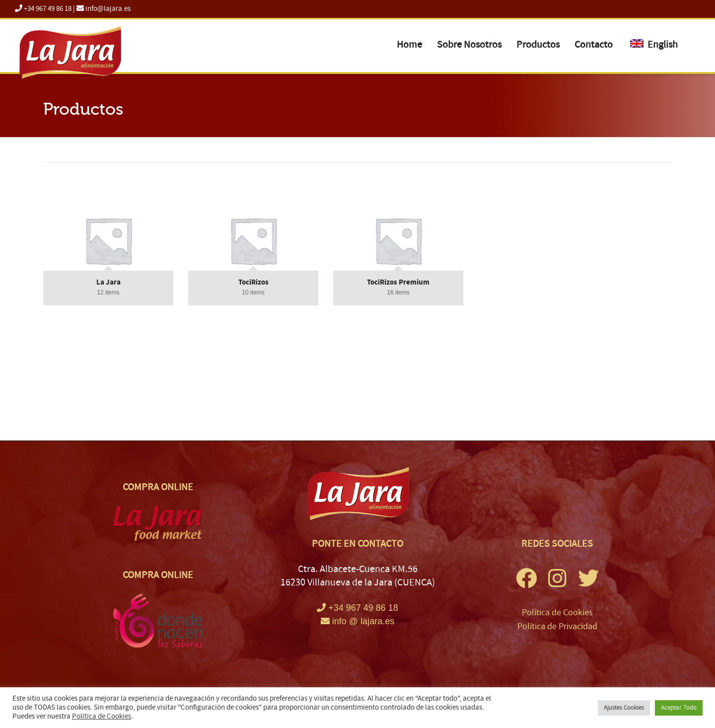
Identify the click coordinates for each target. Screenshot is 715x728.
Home (409, 45)
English (654, 45)
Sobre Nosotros (469, 45)
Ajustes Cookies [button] (624, 708)
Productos (538, 45)
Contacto (594, 45)
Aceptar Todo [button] (679, 708)
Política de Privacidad (557, 626)
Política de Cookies (557, 613)
